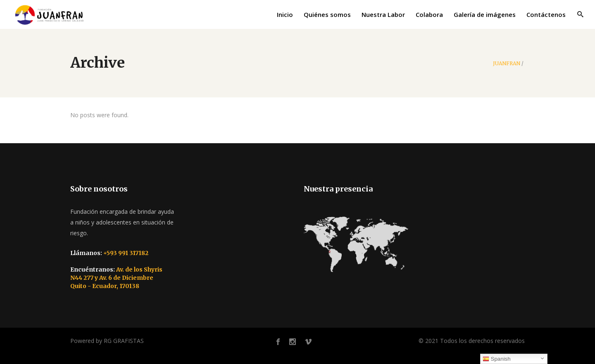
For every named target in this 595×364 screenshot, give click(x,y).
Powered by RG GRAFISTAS (107, 341)
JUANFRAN (507, 64)
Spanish (497, 359)
